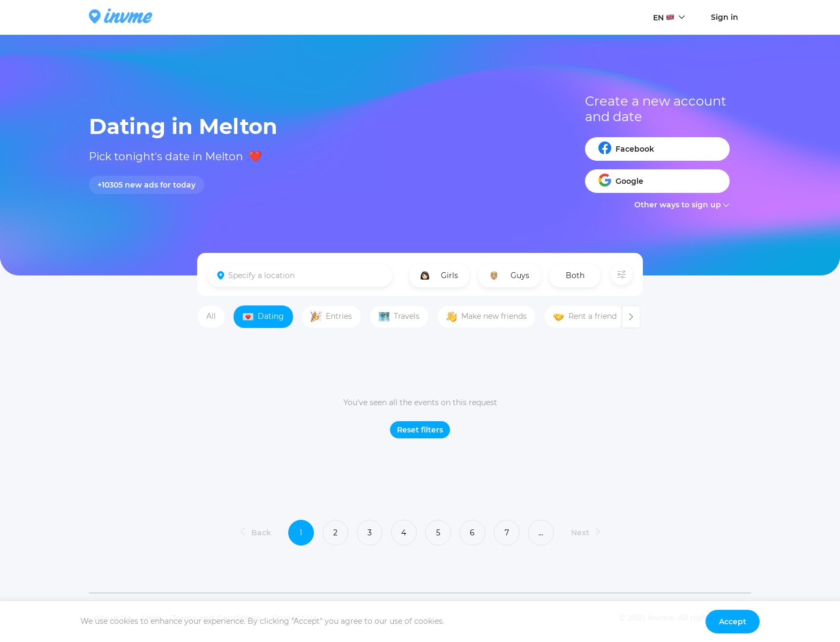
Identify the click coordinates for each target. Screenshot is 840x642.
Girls (439, 275)
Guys (509, 275)
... (541, 533)
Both (575, 275)
